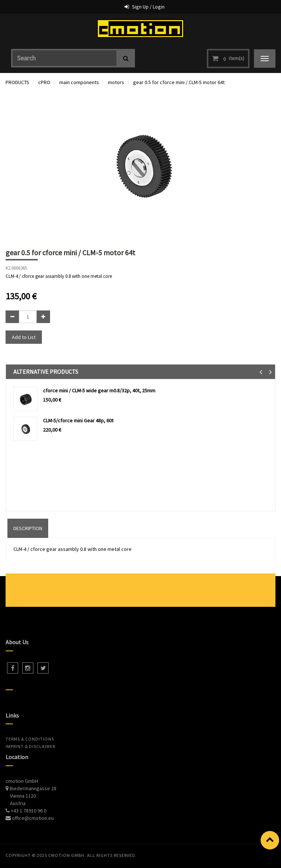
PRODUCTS (17, 82)
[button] (261, 372)
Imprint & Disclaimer (30, 746)
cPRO (44, 82)
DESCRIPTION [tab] (28, 528)
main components (79, 82)
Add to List (24, 337)
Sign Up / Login (148, 7)
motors (116, 82)
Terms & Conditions (30, 739)
